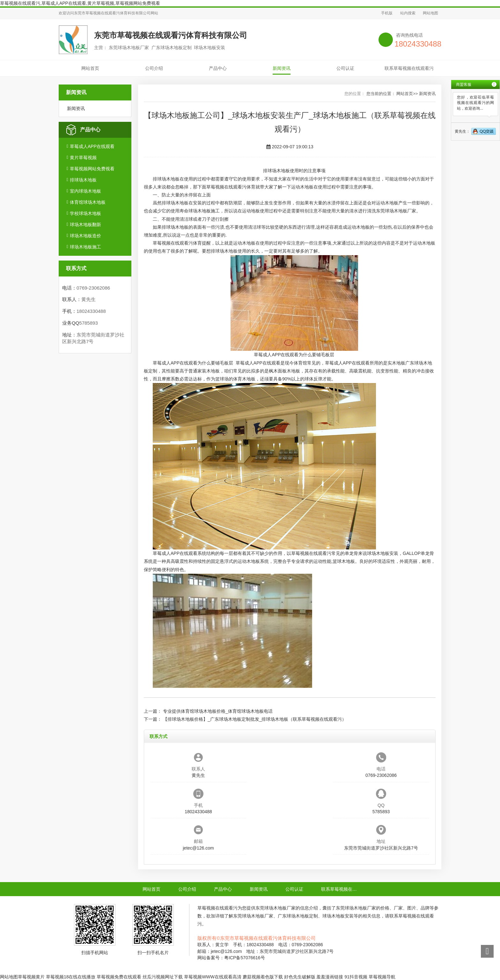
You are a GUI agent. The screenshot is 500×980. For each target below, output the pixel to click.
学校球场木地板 (85, 213)
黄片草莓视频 (83, 158)
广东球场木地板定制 (298, 916)
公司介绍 (154, 68)
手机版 (387, 13)
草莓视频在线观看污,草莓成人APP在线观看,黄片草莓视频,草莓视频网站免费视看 (80, 3)
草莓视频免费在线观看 (119, 977)
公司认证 (345, 68)
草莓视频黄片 (31, 977)
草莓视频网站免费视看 (92, 169)
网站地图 (430, 13)
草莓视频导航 (382, 977)
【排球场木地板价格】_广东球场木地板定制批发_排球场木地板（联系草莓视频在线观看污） (255, 719)
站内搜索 (408, 13)
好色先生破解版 (300, 977)
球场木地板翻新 (85, 225)
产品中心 (218, 68)
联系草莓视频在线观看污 (409, 68)
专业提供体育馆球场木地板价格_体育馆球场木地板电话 (218, 711)
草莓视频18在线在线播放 (71, 977)
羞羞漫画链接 (330, 977)
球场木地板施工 (85, 247)
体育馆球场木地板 (88, 202)
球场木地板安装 (383, 553)
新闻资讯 (282, 68)
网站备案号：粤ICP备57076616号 (231, 958)
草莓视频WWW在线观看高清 (213, 977)
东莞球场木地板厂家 (396, 211)
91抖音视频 (356, 977)
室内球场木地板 (85, 191)
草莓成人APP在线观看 (92, 146)
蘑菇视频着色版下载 (263, 977)
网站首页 (90, 68)
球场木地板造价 (85, 236)
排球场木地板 (83, 180)
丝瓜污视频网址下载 (163, 977)
